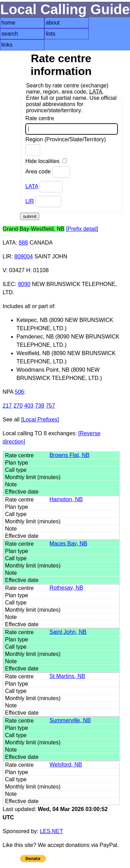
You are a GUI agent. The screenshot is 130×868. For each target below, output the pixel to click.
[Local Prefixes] (40, 419)
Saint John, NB (68, 632)
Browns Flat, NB (70, 455)
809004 (23, 256)
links (7, 45)
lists (51, 34)
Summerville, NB (70, 720)
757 (50, 406)
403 (29, 406)
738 (40, 406)
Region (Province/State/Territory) (66, 146)
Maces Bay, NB (68, 543)
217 (7, 406)
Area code (47, 172)
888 (23, 243)
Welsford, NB (66, 765)
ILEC (9, 284)
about (53, 23)
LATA (32, 186)
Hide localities (46, 161)
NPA (8, 392)
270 (18, 406)
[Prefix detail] (82, 229)
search (10, 34)
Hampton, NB (66, 499)
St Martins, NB (67, 676)
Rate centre (72, 125)
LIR (30, 201)
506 (20, 392)
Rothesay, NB (67, 588)
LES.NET (51, 831)
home (8, 23)
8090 (24, 284)
